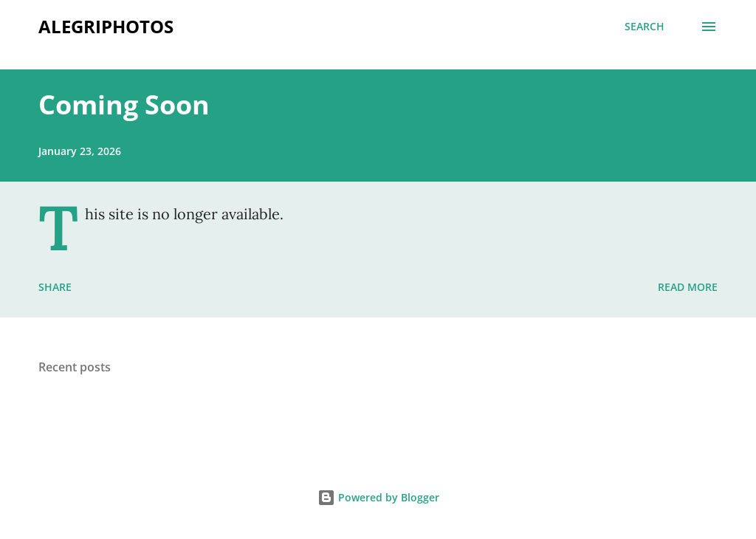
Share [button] (55, 287)
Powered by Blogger (378, 497)
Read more (688, 287)
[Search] (645, 27)
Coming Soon (124, 104)
